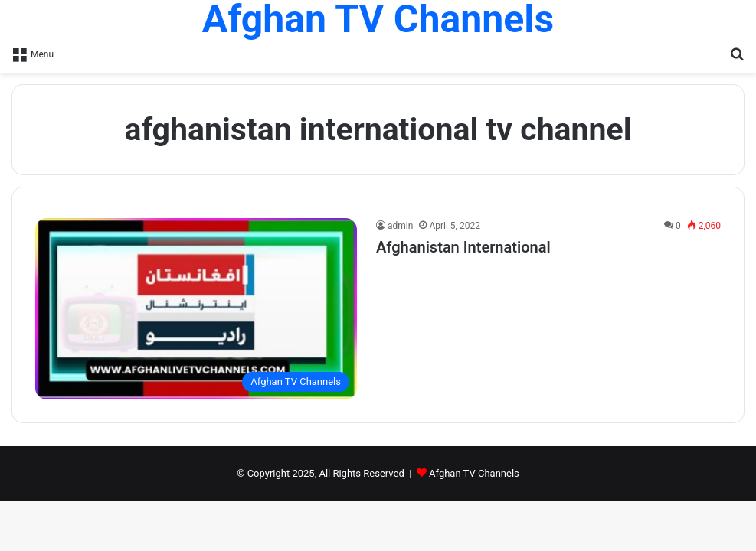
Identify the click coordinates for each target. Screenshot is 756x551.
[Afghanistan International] (196, 309)
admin (400, 226)
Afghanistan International (463, 247)
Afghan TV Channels (474, 473)
